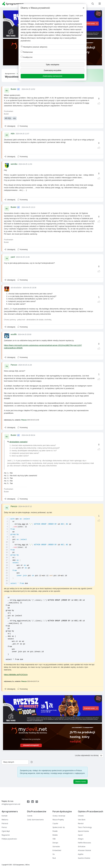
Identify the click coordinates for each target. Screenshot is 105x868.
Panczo (14, 365)
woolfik (14, 334)
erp (14, 118)
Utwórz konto (80, 782)
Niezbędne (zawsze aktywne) (34, 47)
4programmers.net (36, 16)
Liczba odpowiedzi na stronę (87, 755)
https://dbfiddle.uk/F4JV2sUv (16, 675)
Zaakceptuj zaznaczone (53, 76)
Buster (14, 89)
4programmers (10, 74)
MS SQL (8, 118)
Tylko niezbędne (52, 65)
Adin (13, 134)
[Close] (84, 8)
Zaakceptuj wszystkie (52, 70)
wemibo (14, 164)
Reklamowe (27, 52)
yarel (13, 257)
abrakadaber (16, 288)
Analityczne (27, 57)
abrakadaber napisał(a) (18, 442)
